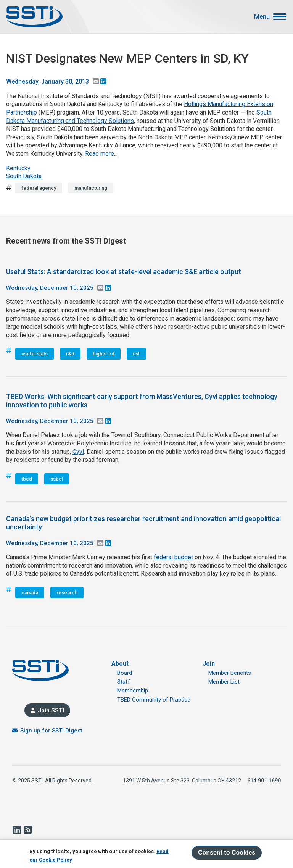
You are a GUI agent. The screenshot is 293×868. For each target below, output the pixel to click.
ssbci (57, 479)
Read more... (101, 154)
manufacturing (91, 188)
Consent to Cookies (227, 853)
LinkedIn (17, 830)
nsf (136, 354)
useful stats (35, 354)
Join (209, 664)
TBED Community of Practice (154, 700)
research (67, 593)
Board (125, 673)
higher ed (104, 354)
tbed (27, 479)
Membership (133, 691)
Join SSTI (51, 710)
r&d (70, 354)
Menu (262, 17)
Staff (124, 682)
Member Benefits (230, 673)
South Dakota (24, 176)
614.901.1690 (264, 781)
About (120, 664)
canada (30, 593)
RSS (27, 830)
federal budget (173, 557)
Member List (224, 682)
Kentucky (18, 168)
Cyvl (78, 452)
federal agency (39, 188)
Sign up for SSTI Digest (51, 731)
